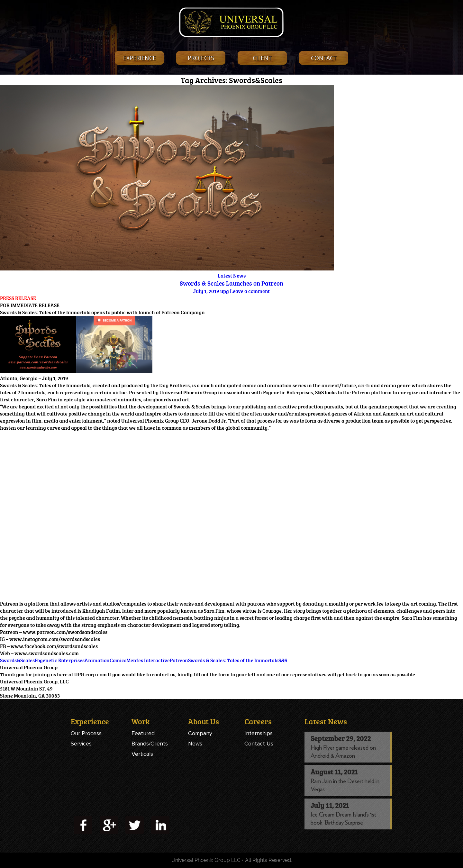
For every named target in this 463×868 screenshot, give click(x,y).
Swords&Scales (17, 660)
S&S (283, 660)
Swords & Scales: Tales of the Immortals (233, 660)
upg (225, 291)
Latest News (232, 276)
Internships (259, 733)
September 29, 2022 (341, 738)
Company (200, 733)
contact (324, 58)
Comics (118, 660)
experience (140, 58)
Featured (143, 733)
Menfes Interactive (148, 660)
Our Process (86, 733)
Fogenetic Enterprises (60, 660)
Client (262, 58)
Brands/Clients (150, 744)
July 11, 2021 (330, 805)
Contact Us (259, 744)
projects (201, 58)
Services (81, 744)
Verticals (142, 754)
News (195, 744)
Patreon (179, 660)
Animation (97, 660)
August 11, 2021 (334, 772)
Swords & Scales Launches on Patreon (232, 283)
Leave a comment (250, 291)
